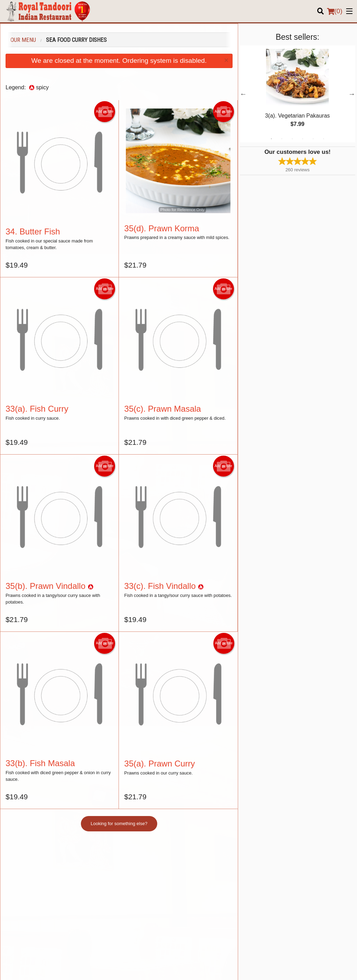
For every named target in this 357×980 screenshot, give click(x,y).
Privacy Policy (153, 968)
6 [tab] (324, 139)
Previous (243, 94)
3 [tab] (292, 139)
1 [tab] (271, 139)
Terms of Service (190, 968)
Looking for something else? (119, 824)
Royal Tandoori (34, 855)
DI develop (189, 949)
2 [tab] (282, 139)
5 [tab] (313, 139)
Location (279, 864)
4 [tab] (303, 139)
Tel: (202, 916)
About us (280, 881)
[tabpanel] (298, 94)
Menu (189, 864)
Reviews (279, 872)
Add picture (105, 112)
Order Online (196, 872)
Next (352, 94)
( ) (335, 11)
